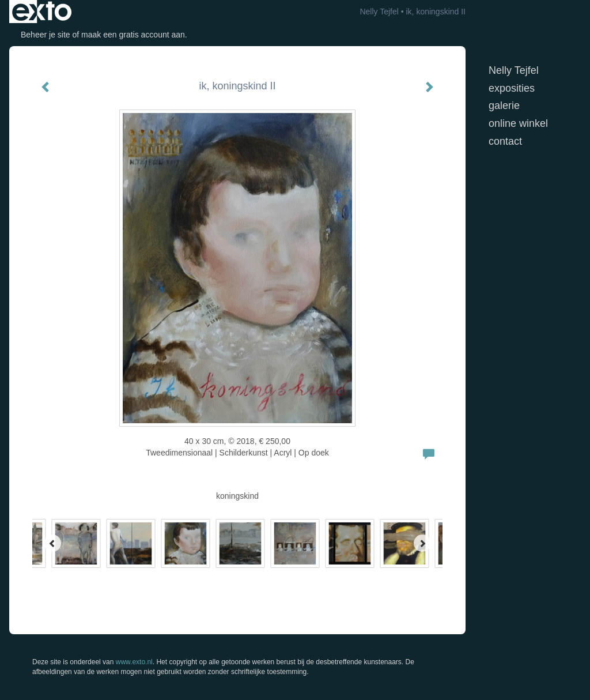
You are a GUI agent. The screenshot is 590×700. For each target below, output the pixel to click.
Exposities (512, 88)
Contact (505, 141)
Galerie (504, 106)
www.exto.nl (134, 662)
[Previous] (52, 543)
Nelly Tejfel (379, 12)
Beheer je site (46, 35)
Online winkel (518, 123)
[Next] (422, 543)
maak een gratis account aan (133, 35)
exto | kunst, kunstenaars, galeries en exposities (42, 12)
